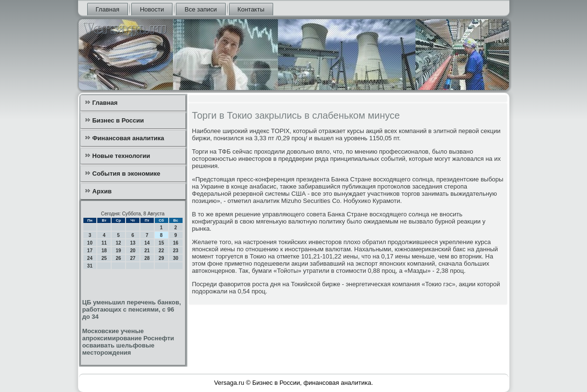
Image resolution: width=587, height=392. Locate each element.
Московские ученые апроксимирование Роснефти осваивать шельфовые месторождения (128, 342)
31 (90, 266)
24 (90, 258)
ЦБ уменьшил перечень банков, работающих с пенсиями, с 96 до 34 (132, 309)
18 (104, 251)
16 (176, 243)
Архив (102, 191)
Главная (108, 9)
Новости (152, 9)
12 (119, 243)
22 (161, 251)
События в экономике (127, 174)
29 (161, 258)
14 (147, 243)
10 (90, 243)
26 (119, 258)
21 (147, 251)
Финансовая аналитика (128, 138)
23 (176, 251)
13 (132, 243)
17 (90, 251)
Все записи (201, 9)
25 (104, 258)
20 (132, 251)
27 (132, 258)
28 (147, 258)
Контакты (251, 9)
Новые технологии (121, 156)
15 (161, 243)
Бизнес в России (118, 120)
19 (119, 251)
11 (104, 243)
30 (176, 258)
